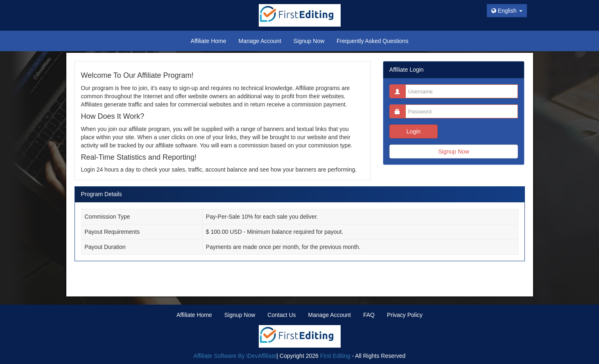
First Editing (335, 356)
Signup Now (454, 151)
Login (414, 131)
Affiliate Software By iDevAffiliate (235, 356)
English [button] (507, 11)
